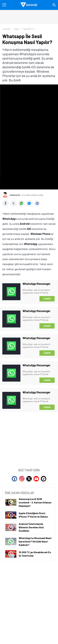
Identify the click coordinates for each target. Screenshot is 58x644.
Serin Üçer (15, 195)
